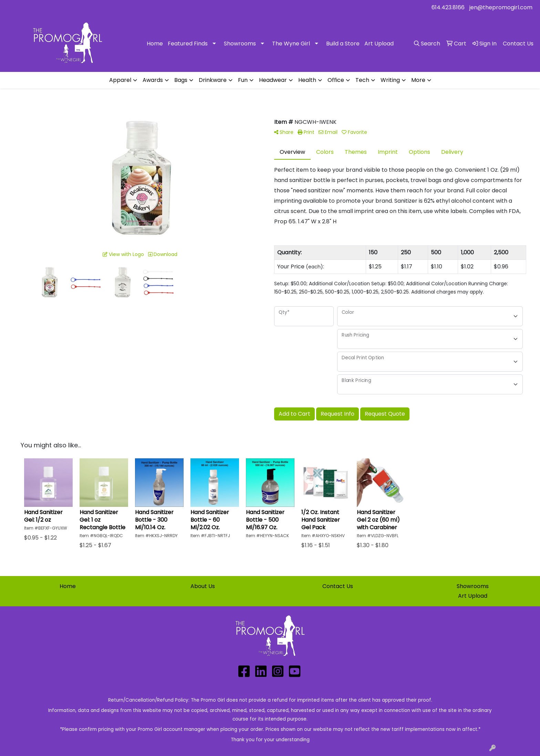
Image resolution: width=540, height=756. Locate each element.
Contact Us (338, 586)
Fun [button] (243, 80)
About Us (203, 586)
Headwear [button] (273, 80)
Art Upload (379, 44)
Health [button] (307, 80)
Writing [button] (390, 80)
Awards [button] (153, 80)
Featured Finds (188, 44)
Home (155, 44)
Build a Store (343, 44)
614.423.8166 (448, 7)
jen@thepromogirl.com (501, 7)
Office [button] (336, 80)
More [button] (418, 80)
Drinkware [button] (213, 80)
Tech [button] (362, 80)
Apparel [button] (120, 80)
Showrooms (240, 44)
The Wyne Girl (291, 44)
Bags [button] (181, 80)
